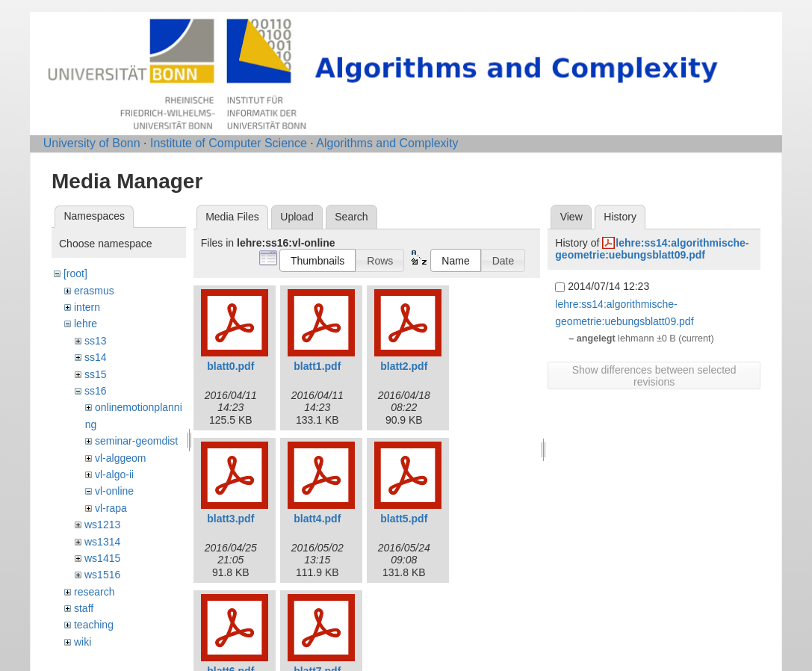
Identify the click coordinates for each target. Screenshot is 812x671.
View (571, 217)
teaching (94, 625)
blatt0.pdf (230, 366)
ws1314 (102, 542)
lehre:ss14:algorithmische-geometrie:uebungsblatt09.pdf (652, 249)
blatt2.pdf (404, 366)
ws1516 (102, 575)
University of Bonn (92, 143)
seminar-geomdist (136, 441)
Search (351, 217)
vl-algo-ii (114, 474)
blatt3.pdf (230, 519)
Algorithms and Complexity (387, 143)
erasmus (94, 291)
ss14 (96, 357)
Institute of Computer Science (229, 143)
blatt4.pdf (317, 519)
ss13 (96, 341)
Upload (297, 217)
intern (87, 307)
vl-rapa (111, 508)
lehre (86, 324)
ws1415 (102, 558)
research (94, 592)
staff (84, 608)
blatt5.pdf (404, 519)
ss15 (96, 374)
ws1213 (102, 525)
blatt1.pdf (317, 366)
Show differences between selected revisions (654, 376)
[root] (75, 273)
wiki (83, 642)
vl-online (114, 491)
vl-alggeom (120, 458)
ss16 (96, 391)
